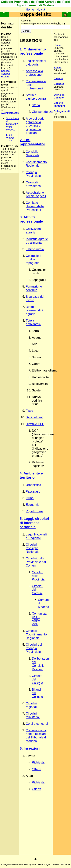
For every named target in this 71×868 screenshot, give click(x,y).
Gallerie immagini (59, 104)
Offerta (37, 769)
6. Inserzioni (30, 748)
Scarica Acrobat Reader (5, 74)
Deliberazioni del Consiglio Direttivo (41, 664)
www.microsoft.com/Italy (15, 113)
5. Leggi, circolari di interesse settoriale (34, 523)
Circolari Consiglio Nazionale (33, 548)
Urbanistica (33, 485)
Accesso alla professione (34, 73)
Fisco (29, 411)
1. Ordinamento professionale (33, 51)
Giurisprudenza (42, 112)
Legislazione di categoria (36, 63)
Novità (41, 9)
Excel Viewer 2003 (10, 138)
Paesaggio (33, 491)
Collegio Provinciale (33, 174)
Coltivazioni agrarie (34, 231)
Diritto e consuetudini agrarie (34, 310)
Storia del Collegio (60, 96)
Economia (33, 505)
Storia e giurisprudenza (36, 97)
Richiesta (38, 762)
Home (30, 9)
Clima (30, 498)
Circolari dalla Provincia (38, 576)
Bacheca (59, 84)
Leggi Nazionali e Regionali (36, 536)
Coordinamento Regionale (36, 164)
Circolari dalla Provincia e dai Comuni (36, 562)
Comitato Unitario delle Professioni (35, 206)
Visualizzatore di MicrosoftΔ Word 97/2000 (14, 124)
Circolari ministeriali (33, 715)
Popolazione (34, 511)
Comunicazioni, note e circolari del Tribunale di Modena (36, 736)
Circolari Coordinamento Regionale (36, 634)
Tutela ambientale (33, 322)
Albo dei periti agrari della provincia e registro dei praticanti (35, 126)
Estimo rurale (35, 249)
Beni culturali (35, 417)
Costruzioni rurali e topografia (33, 259)
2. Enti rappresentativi (32, 142)
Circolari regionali (32, 705)
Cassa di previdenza (33, 184)
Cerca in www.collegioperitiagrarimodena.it (46, 24)
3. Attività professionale (31, 219)
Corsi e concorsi (37, 724)
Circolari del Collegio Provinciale (34, 648)
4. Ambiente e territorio (31, 475)
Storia (36, 105)
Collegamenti (62, 111)
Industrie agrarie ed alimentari (37, 241)
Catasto (58, 78)
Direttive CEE (35, 424)
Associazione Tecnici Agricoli (36, 194)
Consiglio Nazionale (33, 153)
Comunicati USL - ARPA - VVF (40, 619)
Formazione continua (34, 288)
